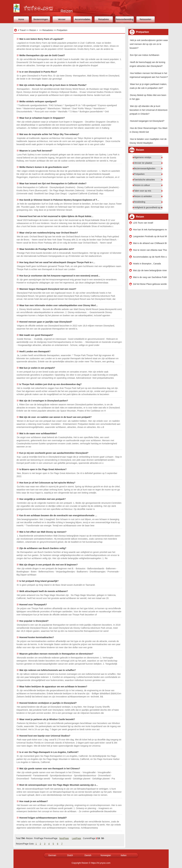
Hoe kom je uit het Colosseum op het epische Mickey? (48, 483)
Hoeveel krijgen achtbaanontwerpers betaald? (43, 818)
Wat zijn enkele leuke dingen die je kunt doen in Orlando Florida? (53, 85)
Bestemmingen (41, 19)
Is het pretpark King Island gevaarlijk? (39, 581)
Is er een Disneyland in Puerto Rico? (39, 72)
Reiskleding (140, 202)
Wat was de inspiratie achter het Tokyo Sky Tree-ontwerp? (50, 134)
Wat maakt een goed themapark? (37, 335)
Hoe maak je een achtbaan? (34, 801)
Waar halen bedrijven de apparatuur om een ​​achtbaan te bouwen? (54, 687)
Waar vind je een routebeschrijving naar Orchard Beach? (49, 233)
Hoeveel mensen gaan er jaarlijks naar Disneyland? (46, 322)
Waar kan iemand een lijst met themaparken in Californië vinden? (53, 183)
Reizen (33, 30)
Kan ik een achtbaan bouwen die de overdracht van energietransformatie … (58, 515)
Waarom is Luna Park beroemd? (36, 151)
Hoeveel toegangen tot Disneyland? (147, 121)
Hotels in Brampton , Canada (147, 264)
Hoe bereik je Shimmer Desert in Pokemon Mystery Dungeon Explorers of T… (59, 200)
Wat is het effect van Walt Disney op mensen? (43, 532)
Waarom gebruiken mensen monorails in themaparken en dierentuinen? (57, 654)
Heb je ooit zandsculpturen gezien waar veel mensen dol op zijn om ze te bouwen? (149, 44)
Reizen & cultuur (142, 185)
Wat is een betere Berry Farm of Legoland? (42, 39)
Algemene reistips (143, 157)
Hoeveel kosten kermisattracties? (37, 637)
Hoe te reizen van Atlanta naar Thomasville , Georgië (150, 250)
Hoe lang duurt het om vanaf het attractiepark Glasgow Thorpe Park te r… (57, 262)
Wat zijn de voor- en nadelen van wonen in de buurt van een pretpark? (56, 417)
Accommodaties (83, 19)
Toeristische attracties (145, 180)
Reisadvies (103, 19)
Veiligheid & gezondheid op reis (149, 207)
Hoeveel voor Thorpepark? (33, 605)
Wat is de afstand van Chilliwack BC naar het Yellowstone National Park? (150, 243)
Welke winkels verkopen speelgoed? (38, 101)
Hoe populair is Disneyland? (34, 621)
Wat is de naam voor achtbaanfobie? (39, 433)
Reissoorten (145, 19)
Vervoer (62, 19)
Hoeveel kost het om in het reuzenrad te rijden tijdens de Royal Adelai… (56, 216)
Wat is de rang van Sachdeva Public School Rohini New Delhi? (150, 277)
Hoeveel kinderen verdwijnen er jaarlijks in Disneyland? (48, 703)
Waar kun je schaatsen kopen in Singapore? (42, 118)
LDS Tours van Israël (143, 223)
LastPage (76, 838)
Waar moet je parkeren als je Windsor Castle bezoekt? (48, 719)
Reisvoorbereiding (125, 19)
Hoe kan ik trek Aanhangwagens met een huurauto (150, 230)
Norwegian (106, 855)
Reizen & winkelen (143, 196)
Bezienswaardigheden (145, 168)
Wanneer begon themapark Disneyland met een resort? (48, 289)
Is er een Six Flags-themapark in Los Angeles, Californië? (49, 752)
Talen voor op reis (143, 191)
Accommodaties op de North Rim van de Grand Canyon (150, 257)
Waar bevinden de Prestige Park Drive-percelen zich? (47, 249)
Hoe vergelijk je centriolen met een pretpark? (43, 499)
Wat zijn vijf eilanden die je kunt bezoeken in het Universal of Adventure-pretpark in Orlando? (149, 110)
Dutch (70, 855)
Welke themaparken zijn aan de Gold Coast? (43, 55)
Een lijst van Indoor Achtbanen (145, 55)
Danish (88, 855)
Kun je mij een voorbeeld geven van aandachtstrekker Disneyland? (54, 453)
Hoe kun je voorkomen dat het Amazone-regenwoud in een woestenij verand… (60, 276)
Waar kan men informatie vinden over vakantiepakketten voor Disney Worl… (59, 305)
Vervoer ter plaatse (143, 163)
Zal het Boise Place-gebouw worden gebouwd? (150, 284)
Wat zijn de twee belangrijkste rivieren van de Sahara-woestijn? (150, 270)
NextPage (64, 838)
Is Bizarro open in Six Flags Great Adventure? (43, 469)
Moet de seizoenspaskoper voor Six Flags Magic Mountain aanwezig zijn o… (59, 785)
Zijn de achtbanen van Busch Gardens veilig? (43, 548)
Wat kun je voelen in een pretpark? (38, 368)
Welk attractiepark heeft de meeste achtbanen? (44, 591)
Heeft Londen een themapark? (35, 351)
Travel (23, 30)
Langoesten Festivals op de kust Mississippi (150, 236)
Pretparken (62, 30)
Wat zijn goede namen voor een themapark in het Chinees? (50, 769)
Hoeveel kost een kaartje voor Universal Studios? (45, 736)
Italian (124, 855)
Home (21, 19)
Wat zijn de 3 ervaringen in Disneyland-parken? (44, 401)
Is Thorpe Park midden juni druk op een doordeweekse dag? (51, 384)
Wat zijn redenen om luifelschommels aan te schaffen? (48, 670)
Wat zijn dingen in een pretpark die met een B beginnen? (49, 565)
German (52, 855)
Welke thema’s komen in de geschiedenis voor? (44, 167)
